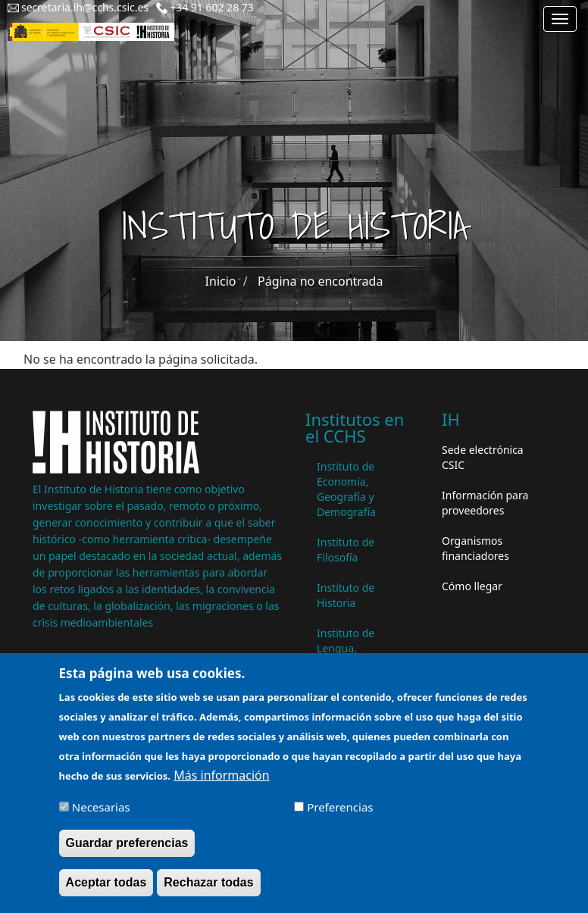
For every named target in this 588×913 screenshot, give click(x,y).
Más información (221, 783)
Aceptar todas (106, 889)
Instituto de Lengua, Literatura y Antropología (349, 656)
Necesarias (101, 815)
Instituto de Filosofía (346, 550)
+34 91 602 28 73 (212, 7)
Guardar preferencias (127, 850)
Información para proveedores (485, 503)
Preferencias (340, 815)
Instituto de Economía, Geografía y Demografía (346, 489)
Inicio (221, 281)
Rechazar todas (208, 889)
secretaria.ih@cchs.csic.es (85, 7)
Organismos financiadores (475, 548)
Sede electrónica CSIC (483, 457)
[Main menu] (560, 19)
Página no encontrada (320, 281)
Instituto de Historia (346, 595)
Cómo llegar (472, 586)
